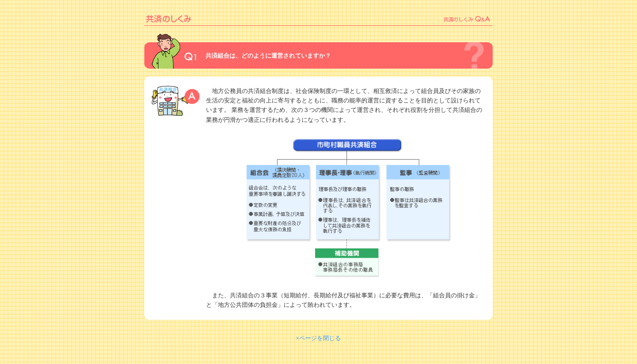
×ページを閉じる (319, 338)
